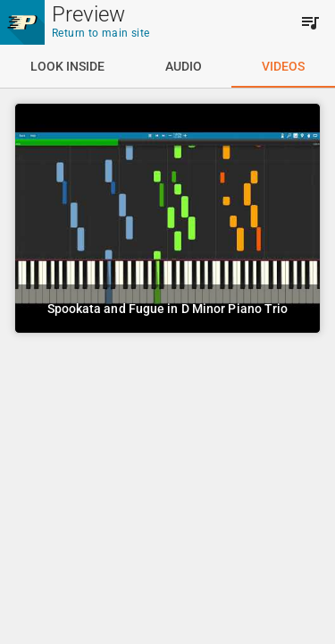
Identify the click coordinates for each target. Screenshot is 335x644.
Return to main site (101, 33)
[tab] (67, 66)
